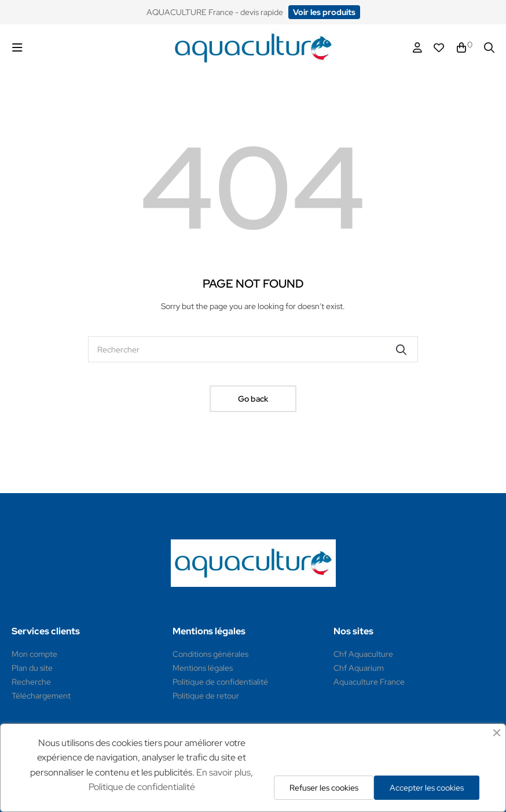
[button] (324, 12)
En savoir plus (223, 772)
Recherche (31, 682)
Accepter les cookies (427, 788)
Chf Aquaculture (363, 654)
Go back (253, 399)
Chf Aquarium (359, 668)
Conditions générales (210, 654)
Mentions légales (203, 668)
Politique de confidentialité (220, 682)
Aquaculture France (369, 682)
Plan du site (32, 668)
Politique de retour (206, 696)
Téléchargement (41, 696)
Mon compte (34, 654)
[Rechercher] (253, 349)
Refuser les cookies (324, 788)
